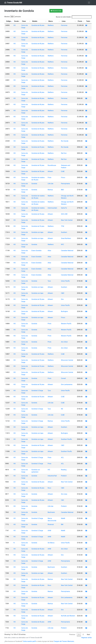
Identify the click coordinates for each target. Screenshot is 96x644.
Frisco (63, 178)
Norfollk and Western (68, 616)
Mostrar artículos (13, 17)
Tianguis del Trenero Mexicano (64, 641)
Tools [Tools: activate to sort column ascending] (88, 21)
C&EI (63, 293)
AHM (49, 531)
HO (15, 25)
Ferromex (64, 25)
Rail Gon (64, 153)
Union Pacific (65, 281)
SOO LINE (64, 214)
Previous (72, 634)
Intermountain (52, 208)
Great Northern (66, 238)
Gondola (34, 184)
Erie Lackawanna (67, 384)
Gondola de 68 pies (38, 25)
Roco (49, 488)
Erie (62, 299)
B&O (62, 190)
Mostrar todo (56, 11)
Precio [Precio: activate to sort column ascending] (80, 21)
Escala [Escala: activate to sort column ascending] (16, 21)
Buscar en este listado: (74, 17)
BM (62, 524)
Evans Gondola (36, 251)
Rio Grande (65, 141)
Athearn (50, 171)
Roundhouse (52, 165)
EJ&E (63, 171)
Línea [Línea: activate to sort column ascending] (64, 21)
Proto (50, 178)
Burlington (64, 311)
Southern (64, 232)
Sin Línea (64, 494)
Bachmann (51, 512)
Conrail (63, 378)
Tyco (49, 281)
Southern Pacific (66, 439)
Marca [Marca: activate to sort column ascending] (51, 21)
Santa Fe (64, 208)
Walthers (51, 25)
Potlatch (64, 476)
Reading (64, 470)
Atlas (49, 251)
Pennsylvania (65, 184)
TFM (63, 226)
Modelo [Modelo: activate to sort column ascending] (35, 21)
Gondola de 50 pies (38, 165)
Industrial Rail (52, 476)
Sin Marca (51, 543)
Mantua (50, 190)
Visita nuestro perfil (29, 641)
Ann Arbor (64, 342)
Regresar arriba (86, 638)
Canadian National (67, 251)
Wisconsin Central (67, 360)
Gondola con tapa (37, 232)
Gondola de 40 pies (38, 488)
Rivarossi (51, 524)
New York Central (67, 220)
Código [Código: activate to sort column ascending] (8, 21)
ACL (62, 458)
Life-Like (51, 184)
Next (88, 634)
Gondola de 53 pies (38, 159)
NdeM (63, 518)
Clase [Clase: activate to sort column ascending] (24, 21)
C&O (62, 500)
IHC (49, 470)
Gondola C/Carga (37, 391)
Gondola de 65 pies (38, 141)
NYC (62, 244)
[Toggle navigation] (89, 3)
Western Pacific (66, 324)
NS (62, 409)
